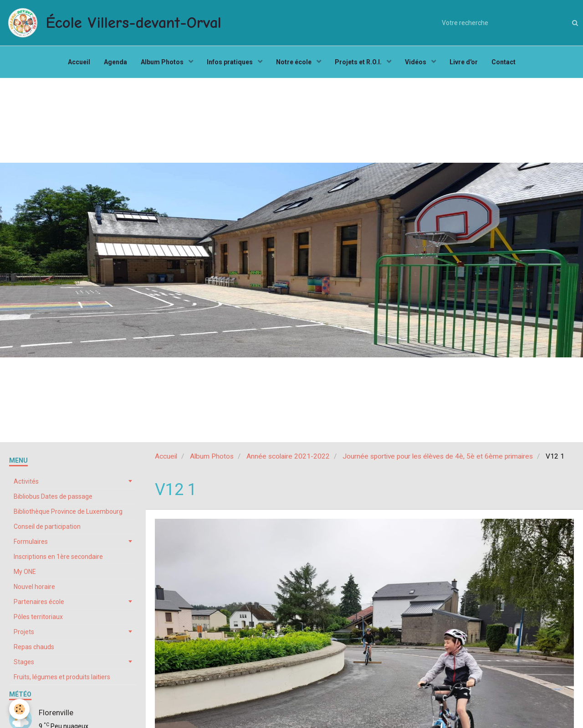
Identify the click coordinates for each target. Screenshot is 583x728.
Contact (504, 62)
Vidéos (416, 62)
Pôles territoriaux (38, 617)
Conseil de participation (47, 527)
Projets (24, 632)
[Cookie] (19, 709)
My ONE (25, 572)
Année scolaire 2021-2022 (288, 456)
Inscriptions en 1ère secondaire (58, 557)
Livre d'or (464, 62)
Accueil (79, 62)
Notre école (294, 62)
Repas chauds (34, 647)
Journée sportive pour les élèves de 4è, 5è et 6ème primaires (438, 456)
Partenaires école (39, 602)
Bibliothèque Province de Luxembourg (68, 511)
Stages (24, 662)
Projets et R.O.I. (359, 62)
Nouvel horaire (34, 587)
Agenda (115, 62)
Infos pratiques (230, 62)
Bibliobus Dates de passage (53, 496)
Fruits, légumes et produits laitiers (62, 677)
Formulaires (31, 542)
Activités (26, 481)
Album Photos (163, 62)
